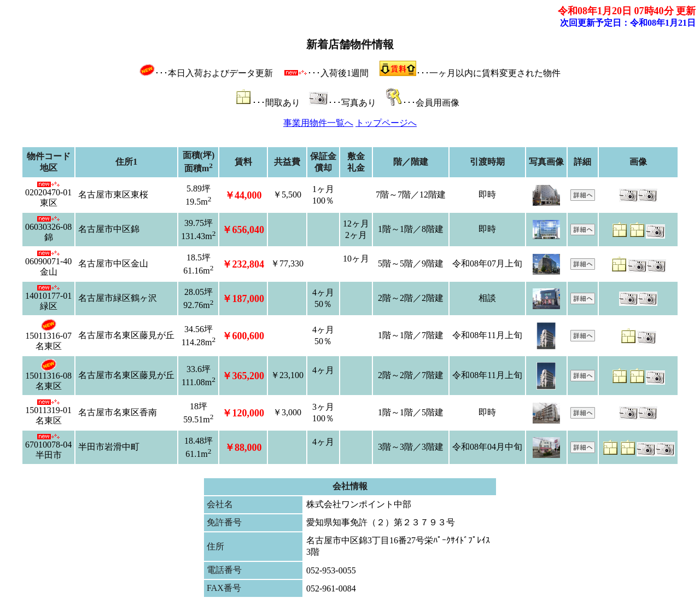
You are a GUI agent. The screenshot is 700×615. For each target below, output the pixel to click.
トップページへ (386, 123)
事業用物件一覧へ (318, 123)
